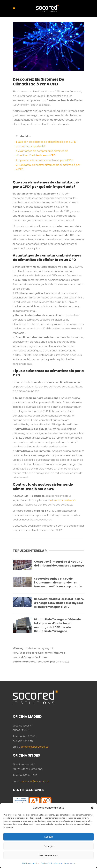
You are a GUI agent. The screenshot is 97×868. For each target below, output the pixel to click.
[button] (92, 808)
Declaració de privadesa (52, 863)
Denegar (49, 846)
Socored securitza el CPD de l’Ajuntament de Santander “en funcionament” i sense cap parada (58, 583)
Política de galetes (31, 863)
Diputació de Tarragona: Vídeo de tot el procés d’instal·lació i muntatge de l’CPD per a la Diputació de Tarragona (57, 625)
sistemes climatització (62, 500)
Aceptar (49, 837)
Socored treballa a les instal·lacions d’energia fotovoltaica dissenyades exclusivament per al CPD (59, 603)
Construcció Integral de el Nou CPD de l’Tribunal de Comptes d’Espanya (59, 564)
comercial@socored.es (34, 747)
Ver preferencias (48, 855)
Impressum (69, 863)
